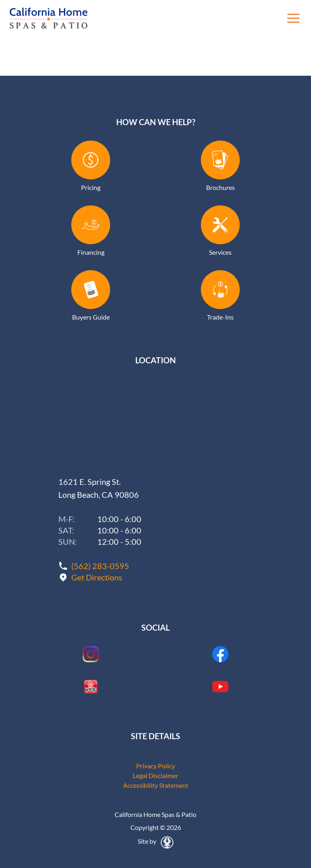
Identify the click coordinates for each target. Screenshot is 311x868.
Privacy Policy (155, 766)
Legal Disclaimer (155, 775)
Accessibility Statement (156, 785)
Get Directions (97, 577)
